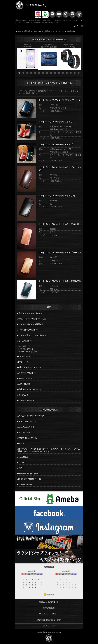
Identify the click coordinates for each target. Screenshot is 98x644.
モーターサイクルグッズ (29, 474)
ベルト (21, 443)
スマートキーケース (27, 421)
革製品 (27, 31)
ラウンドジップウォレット (30, 313)
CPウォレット (24, 356)
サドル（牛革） (27, 349)
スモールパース (25, 378)
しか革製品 (23, 457)
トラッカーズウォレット (29, 330)
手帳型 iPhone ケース (28, 438)
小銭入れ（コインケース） (30, 389)
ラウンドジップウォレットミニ (32, 319)
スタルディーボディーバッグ (31, 416)
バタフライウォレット (28, 373)
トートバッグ (24, 432)
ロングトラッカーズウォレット (32, 335)
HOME (18, 31)
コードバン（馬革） (29, 352)
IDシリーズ (25, 346)
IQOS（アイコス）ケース (30, 479)
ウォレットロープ (26, 400)
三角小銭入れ (24, 384)
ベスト (21, 468)
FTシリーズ (23, 362)
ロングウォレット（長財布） (31, 324)
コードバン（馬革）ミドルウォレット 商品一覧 (54, 31)
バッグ (21, 463)
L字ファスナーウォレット (30, 367)
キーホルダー (24, 395)
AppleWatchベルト (26, 427)
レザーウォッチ (25, 485)
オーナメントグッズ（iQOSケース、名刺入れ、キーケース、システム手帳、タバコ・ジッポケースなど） (49, 450)
